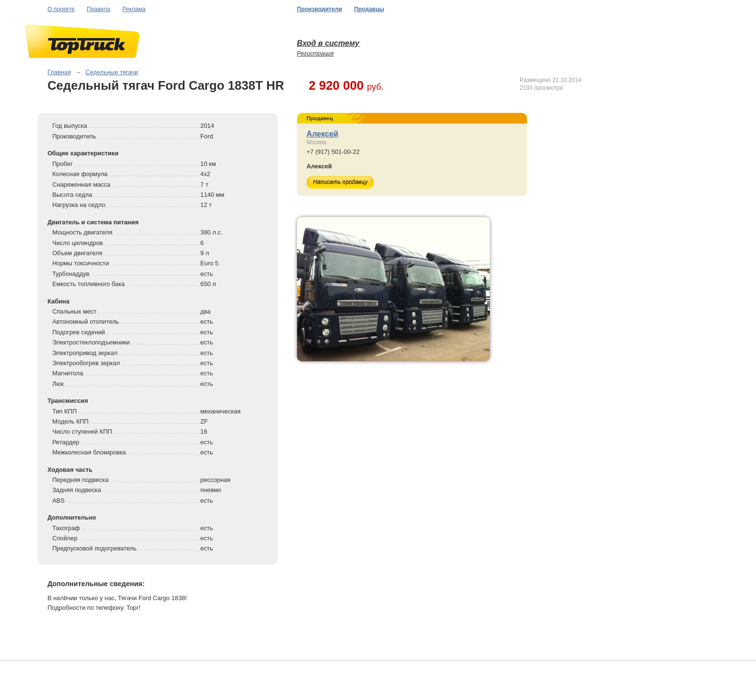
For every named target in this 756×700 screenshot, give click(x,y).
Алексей (323, 134)
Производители (320, 9)
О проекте (61, 9)
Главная (59, 72)
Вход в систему (329, 43)
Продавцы (369, 9)
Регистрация (315, 54)
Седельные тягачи (112, 72)
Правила (99, 9)
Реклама (134, 9)
